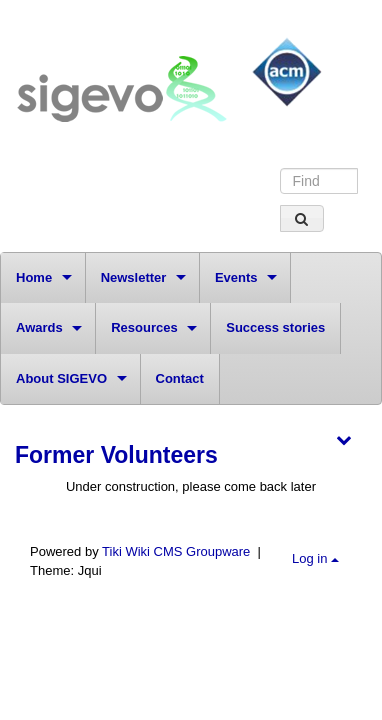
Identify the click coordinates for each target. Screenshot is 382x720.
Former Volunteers (116, 455)
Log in (315, 558)
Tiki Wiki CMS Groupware (178, 551)
